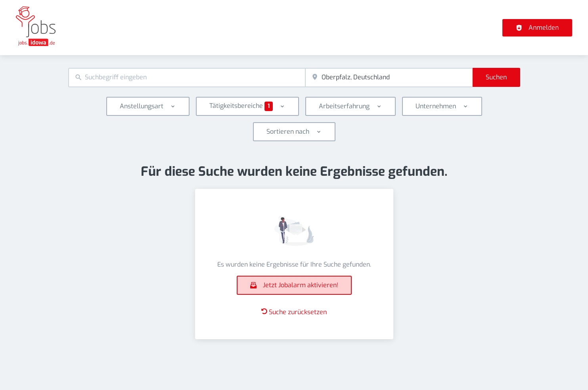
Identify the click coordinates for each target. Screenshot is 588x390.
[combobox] (187, 78)
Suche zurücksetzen (294, 312)
